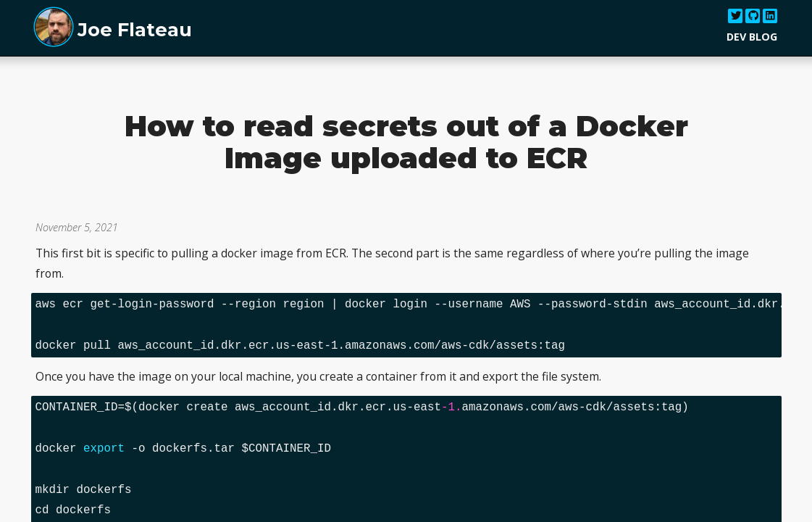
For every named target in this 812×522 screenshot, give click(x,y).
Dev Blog (752, 37)
